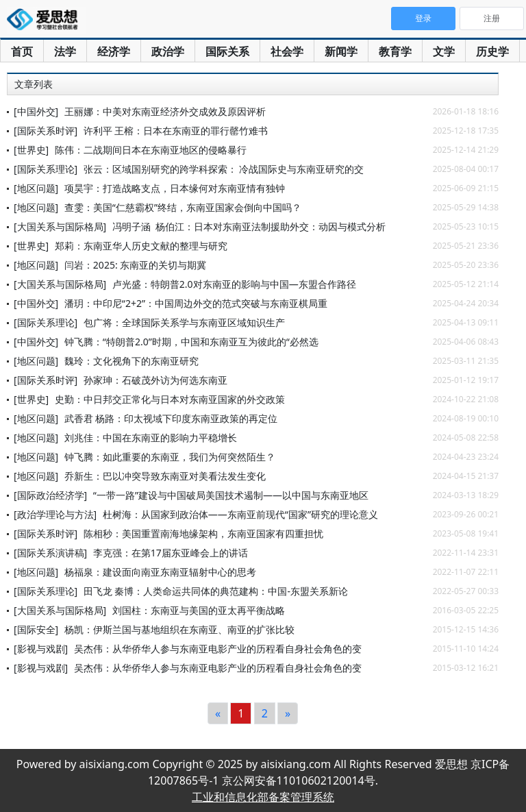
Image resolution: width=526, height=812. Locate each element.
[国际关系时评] (46, 131)
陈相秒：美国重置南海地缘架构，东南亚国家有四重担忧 (203, 533)
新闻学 (341, 51)
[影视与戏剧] (41, 649)
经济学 (114, 51)
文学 (444, 51)
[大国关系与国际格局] (60, 226)
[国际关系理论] (46, 169)
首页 (22, 51)
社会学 (287, 51)
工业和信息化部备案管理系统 (263, 797)
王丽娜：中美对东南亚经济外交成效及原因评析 (165, 111)
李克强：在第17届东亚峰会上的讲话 (171, 553)
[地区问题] (36, 188)
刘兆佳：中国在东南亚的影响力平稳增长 (151, 438)
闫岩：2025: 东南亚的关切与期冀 (135, 265)
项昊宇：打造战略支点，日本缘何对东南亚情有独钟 (175, 188)
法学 (65, 51)
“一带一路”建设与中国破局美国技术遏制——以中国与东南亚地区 (231, 495)
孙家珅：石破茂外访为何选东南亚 (155, 380)
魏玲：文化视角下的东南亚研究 (131, 361)
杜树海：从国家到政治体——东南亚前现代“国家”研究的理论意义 (240, 514)
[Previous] (218, 713)
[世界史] (31, 150)
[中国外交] (36, 111)
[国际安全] (36, 629)
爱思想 (46, 21)
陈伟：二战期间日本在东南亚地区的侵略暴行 (151, 150)
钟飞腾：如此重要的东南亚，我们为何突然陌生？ (170, 457)
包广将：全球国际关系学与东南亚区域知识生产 (184, 322)
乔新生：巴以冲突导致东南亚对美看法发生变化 (165, 476)
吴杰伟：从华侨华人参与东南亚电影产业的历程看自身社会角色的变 (218, 649)
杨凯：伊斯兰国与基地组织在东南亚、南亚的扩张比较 (179, 629)
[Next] (288, 713)
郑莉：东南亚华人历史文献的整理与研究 (141, 246)
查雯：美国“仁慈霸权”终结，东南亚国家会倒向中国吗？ (183, 207)
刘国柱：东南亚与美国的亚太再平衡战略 (199, 610)
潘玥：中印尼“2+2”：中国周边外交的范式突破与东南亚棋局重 (196, 303)
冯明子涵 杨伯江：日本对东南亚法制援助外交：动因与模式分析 (249, 226)
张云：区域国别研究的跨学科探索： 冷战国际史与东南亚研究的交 (224, 169)
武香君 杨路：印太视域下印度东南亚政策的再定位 (171, 418)
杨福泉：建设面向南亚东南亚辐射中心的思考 (160, 572)
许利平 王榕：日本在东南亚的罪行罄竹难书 (176, 131)
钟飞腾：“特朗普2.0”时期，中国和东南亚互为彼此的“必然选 (191, 342)
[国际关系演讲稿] (50, 553)
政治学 (168, 51)
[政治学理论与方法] (55, 514)
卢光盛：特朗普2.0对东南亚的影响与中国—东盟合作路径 (234, 284)
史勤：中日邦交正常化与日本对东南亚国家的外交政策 (170, 399)
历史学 (492, 51)
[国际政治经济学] (50, 495)
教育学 (395, 51)
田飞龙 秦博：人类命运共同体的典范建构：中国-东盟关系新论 (216, 591)
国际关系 (227, 51)
